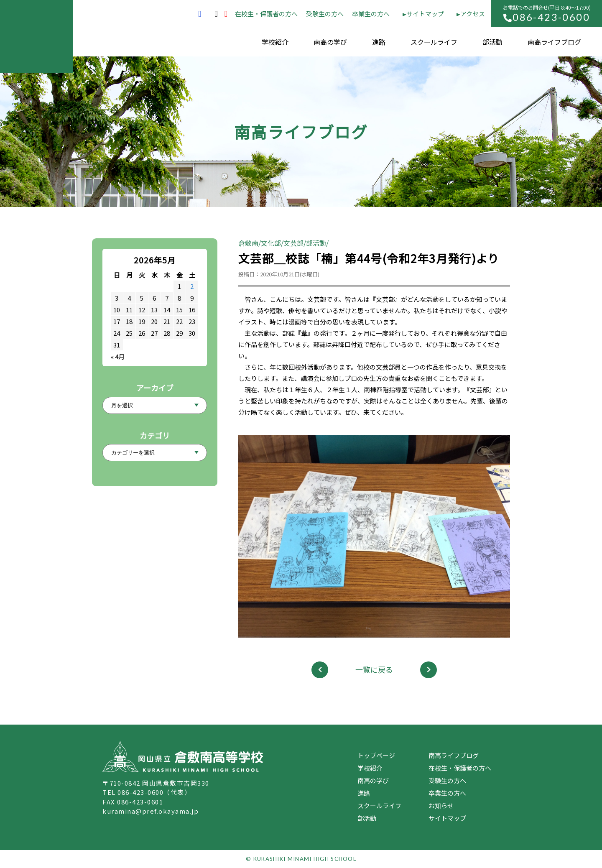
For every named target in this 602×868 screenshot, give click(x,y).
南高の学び (330, 42)
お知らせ (441, 805)
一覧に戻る (374, 669)
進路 (379, 42)
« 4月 (118, 356)
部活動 (492, 42)
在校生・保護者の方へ (266, 14)
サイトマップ (425, 14)
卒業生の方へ (371, 14)
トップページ (376, 755)
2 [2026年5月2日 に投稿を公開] (192, 286)
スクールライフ (434, 42)
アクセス (473, 14)
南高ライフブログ (554, 42)
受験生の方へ (325, 14)
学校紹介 (275, 42)
